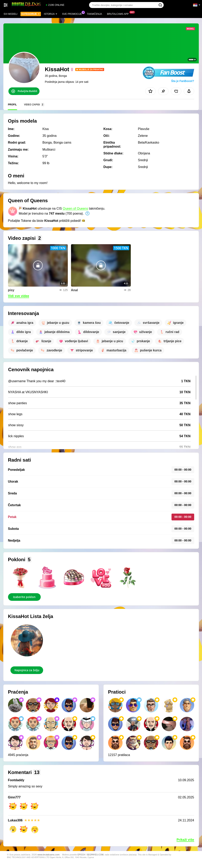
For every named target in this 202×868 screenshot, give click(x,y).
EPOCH (81, 855)
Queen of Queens (75, 208)
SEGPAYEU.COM (95, 855)
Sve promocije (73, 14)
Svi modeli (11, 14)
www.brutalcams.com (49, 854)
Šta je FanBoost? (183, 81)
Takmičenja (94, 14)
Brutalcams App (119, 14)
